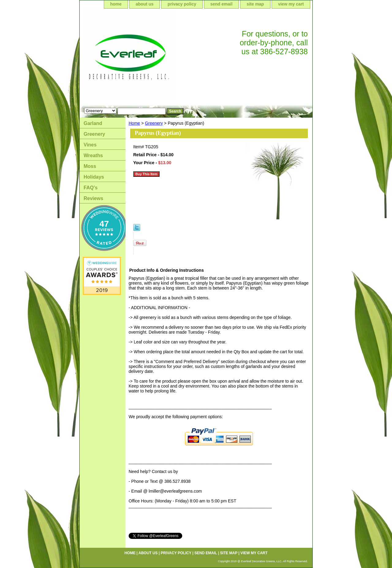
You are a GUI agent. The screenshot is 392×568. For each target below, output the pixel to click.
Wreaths (93, 155)
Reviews (93, 198)
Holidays (94, 177)
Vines (90, 145)
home (116, 4)
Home (134, 123)
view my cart (291, 4)
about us (145, 4)
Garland (93, 123)
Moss (90, 166)
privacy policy (182, 4)
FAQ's (91, 188)
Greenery (154, 123)
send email (221, 4)
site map (255, 4)
